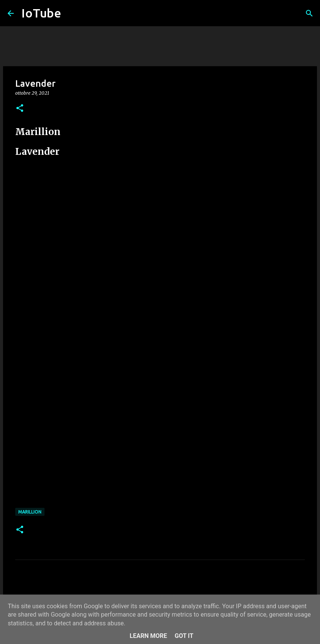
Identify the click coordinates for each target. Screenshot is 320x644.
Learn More (148, 636)
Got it (184, 636)
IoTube (41, 13)
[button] (20, 109)
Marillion (30, 512)
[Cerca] (309, 13)
